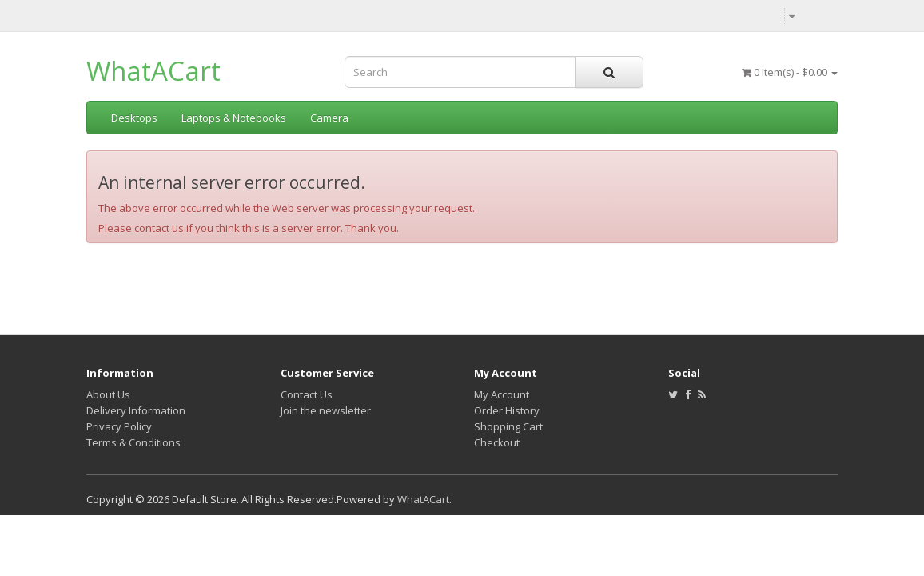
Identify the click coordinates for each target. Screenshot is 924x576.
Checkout (497, 442)
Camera (329, 118)
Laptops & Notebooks (234, 118)
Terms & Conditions (133, 442)
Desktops (134, 118)
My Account (502, 394)
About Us (108, 394)
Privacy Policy (119, 426)
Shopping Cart (508, 426)
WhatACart (153, 71)
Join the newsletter (326, 410)
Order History (507, 410)
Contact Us (307, 394)
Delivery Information (136, 410)
